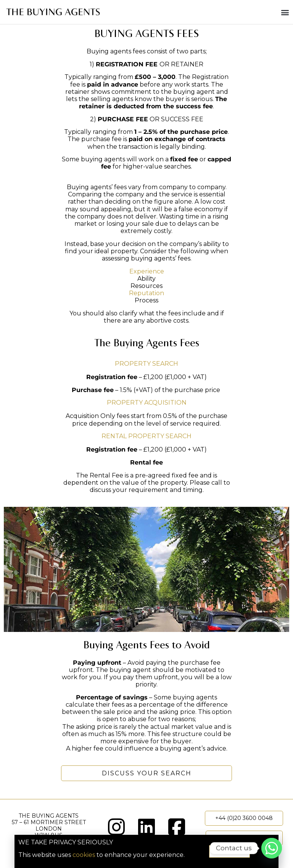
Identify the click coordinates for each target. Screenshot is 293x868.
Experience (147, 271)
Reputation (146, 293)
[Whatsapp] (272, 848)
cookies (84, 855)
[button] (285, 12)
